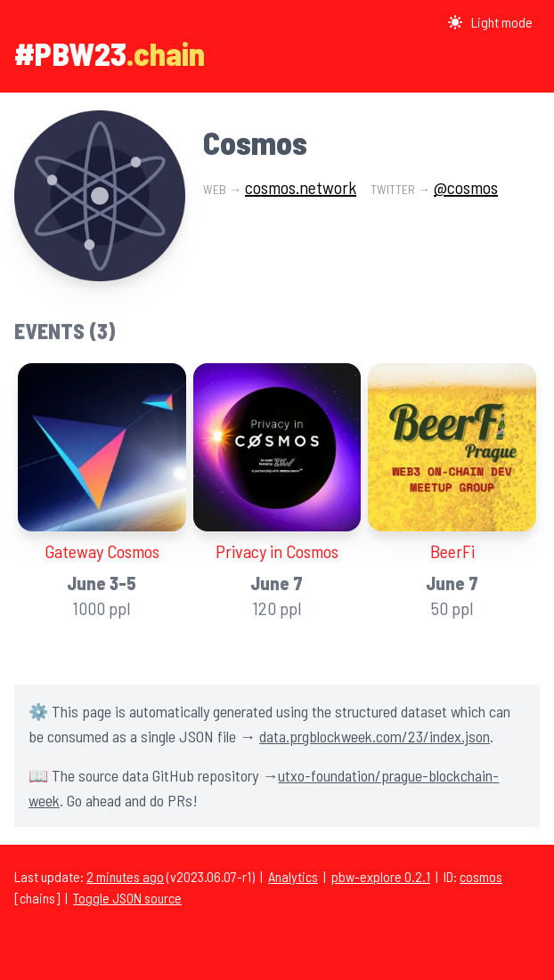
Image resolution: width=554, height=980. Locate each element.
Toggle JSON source (127, 898)
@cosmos (466, 187)
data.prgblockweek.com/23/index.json (375, 736)
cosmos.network (301, 187)
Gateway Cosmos (102, 551)
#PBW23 (70, 53)
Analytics (293, 876)
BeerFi (452, 551)
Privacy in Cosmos (277, 551)
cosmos (481, 876)
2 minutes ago (125, 876)
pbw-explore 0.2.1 (381, 876)
